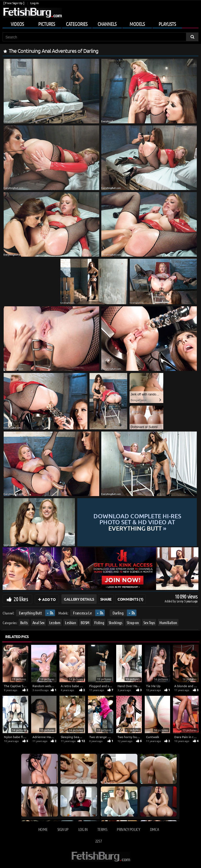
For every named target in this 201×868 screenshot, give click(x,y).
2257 (99, 841)
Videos (17, 24)
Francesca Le (82, 613)
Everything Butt (30, 613)
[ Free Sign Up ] (14, 3)
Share (106, 599)
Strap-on (133, 622)
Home (43, 829)
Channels (107, 24)
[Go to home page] (32, 13)
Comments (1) (130, 599)
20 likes (21, 599)
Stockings (115, 622)
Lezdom (55, 622)
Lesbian (71, 622)
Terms (102, 829)
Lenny (180, 601)
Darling (118, 613)
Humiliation (168, 622)
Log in (34, 3)
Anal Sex (38, 622)
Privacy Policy (128, 829)
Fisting (99, 622)
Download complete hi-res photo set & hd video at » (137, 522)
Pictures (47, 24)
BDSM (85, 622)
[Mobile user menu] (100, 23)
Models (137, 24)
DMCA (154, 829)
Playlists (167, 24)
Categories (77, 24)
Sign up (63, 829)
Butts (24, 622)
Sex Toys (149, 622)
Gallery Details (79, 599)
